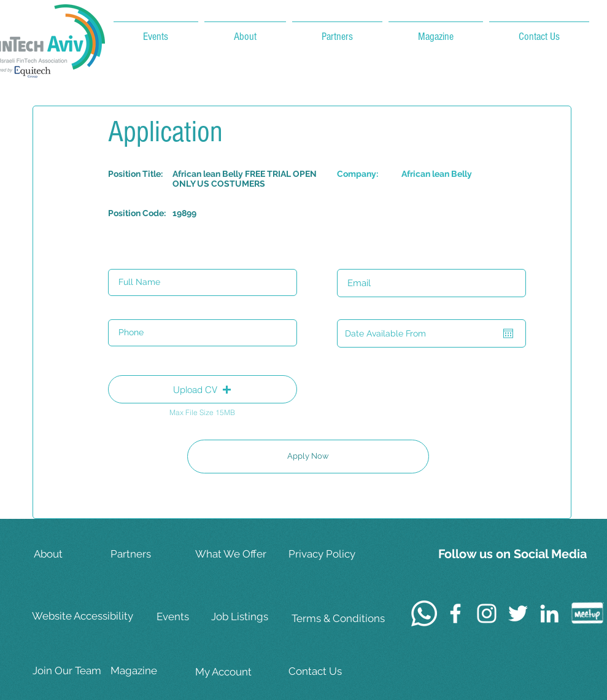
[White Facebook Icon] (455, 613)
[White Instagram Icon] (487, 613)
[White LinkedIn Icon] (549, 613)
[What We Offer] (234, 554)
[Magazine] (149, 671)
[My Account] (234, 672)
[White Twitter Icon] (518, 613)
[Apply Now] (308, 457)
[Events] (195, 617)
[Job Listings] (250, 617)
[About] (72, 554)
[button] (203, 389)
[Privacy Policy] (328, 554)
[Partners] (149, 554)
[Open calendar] (508, 333)
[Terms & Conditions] (338, 619)
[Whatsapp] (424, 613)
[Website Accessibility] (85, 616)
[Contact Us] (328, 671)
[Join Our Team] (71, 671)
